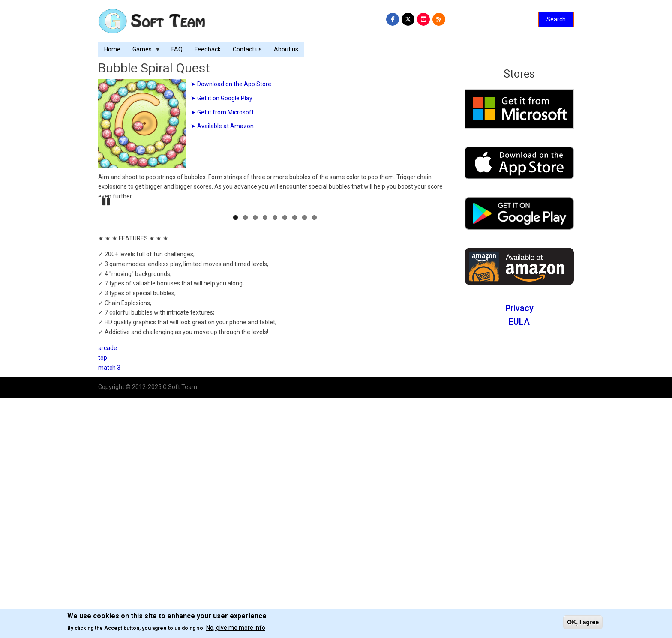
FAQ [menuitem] (177, 49)
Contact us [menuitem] (247, 49)
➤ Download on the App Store (231, 84)
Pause (107, 441)
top (103, 598)
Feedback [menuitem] (208, 49)
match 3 (109, 608)
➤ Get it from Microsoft (222, 112)
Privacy (519, 308)
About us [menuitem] (286, 49)
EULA (519, 322)
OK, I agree (583, 622)
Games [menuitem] (144, 51)
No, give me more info (236, 628)
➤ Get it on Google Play (222, 98)
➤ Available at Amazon (222, 126)
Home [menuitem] (112, 49)
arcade (108, 588)
